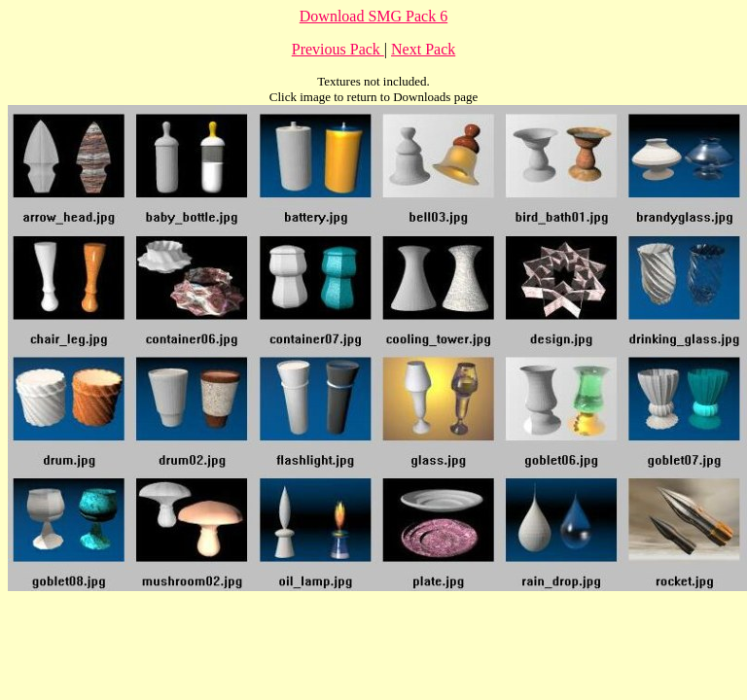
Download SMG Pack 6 (373, 16)
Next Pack (423, 49)
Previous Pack (338, 49)
